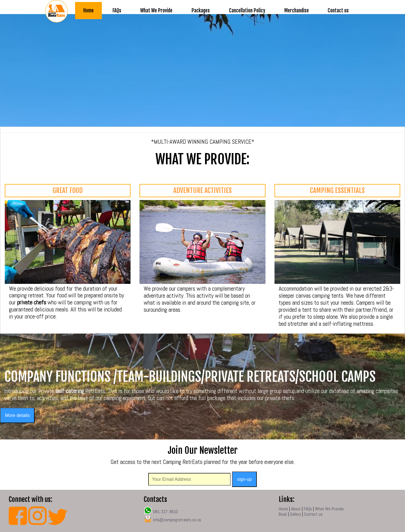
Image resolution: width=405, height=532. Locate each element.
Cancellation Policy (247, 10)
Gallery (295, 514)
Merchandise (297, 10)
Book (283, 514)
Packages (201, 10)
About (296, 509)
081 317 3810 (161, 512)
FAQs (117, 10)
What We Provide (156, 10)
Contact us (338, 10)
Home (88, 10)
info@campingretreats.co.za (176, 520)
